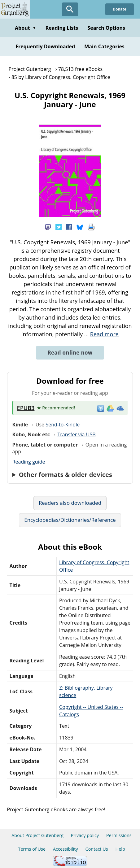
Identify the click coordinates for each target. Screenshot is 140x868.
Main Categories (104, 46)
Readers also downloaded (70, 503)
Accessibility (66, 849)
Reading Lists (62, 28)
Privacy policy (85, 835)
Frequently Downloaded (45, 46)
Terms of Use (32, 849)
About (26, 28)
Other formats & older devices (66, 475)
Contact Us (97, 849)
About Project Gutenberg (37, 835)
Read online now (70, 353)
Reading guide (29, 462)
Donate (120, 9)
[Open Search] (70, 9)
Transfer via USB (76, 434)
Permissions (119, 835)
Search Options (106, 28)
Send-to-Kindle (63, 425)
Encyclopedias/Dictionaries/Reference (70, 520)
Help (120, 849)
